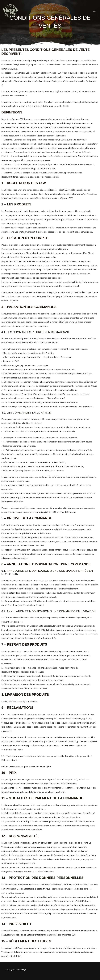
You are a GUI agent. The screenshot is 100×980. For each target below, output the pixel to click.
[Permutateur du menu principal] (94, 11)
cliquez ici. (20, 893)
